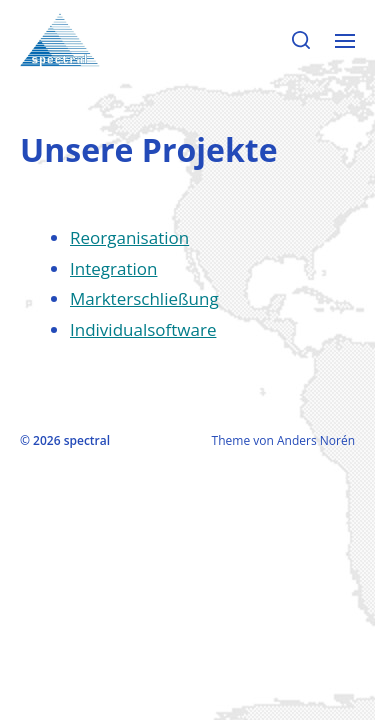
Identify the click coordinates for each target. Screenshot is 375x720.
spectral (87, 440)
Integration (113, 268)
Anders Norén (316, 440)
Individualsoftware (143, 329)
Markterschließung (144, 298)
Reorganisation (129, 237)
